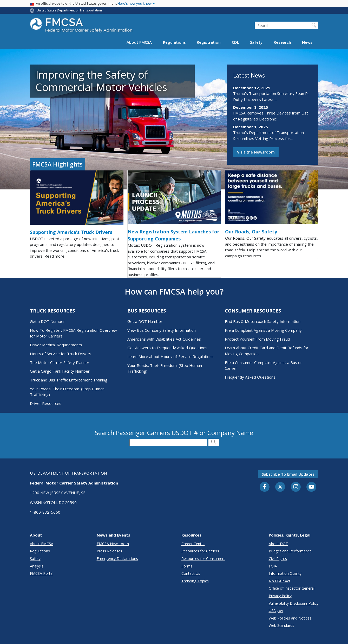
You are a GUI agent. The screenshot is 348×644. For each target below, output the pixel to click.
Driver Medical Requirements (56, 345)
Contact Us (191, 573)
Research (282, 42)
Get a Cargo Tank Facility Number (60, 371)
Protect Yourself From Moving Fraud (257, 339)
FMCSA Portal (42, 573)
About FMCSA (139, 42)
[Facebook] (265, 487)
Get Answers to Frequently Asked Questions (167, 348)
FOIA (273, 566)
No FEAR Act (280, 581)
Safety (256, 42)
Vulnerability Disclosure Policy (294, 603)
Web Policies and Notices (290, 618)
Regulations (174, 42)
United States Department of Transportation (69, 10)
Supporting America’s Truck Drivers (71, 232)
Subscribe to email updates (288, 474)
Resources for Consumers (203, 559)
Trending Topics (195, 581)
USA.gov (276, 611)
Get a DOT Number (47, 321)
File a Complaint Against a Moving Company (263, 330)
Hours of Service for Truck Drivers (61, 354)
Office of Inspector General (292, 588)
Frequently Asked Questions (250, 377)
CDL (235, 42)
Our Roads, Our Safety (251, 232)
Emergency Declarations (117, 559)
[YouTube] (311, 487)
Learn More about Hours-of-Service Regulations (170, 356)
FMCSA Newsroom (113, 544)
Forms (187, 566)
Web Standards (281, 625)
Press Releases (109, 551)
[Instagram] (296, 487)
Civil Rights (278, 559)
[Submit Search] (214, 442)
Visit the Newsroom (256, 152)
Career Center (193, 544)
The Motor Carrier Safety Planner (60, 362)
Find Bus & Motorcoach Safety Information (263, 321)
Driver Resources (46, 403)
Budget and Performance (290, 551)
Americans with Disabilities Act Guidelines (164, 339)
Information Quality (285, 573)
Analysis (37, 566)
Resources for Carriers (200, 551)
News (307, 42)
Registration (209, 42)
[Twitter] (280, 487)
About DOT (278, 544)
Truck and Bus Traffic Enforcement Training (69, 380)
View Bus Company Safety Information (162, 330)
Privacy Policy (280, 596)
